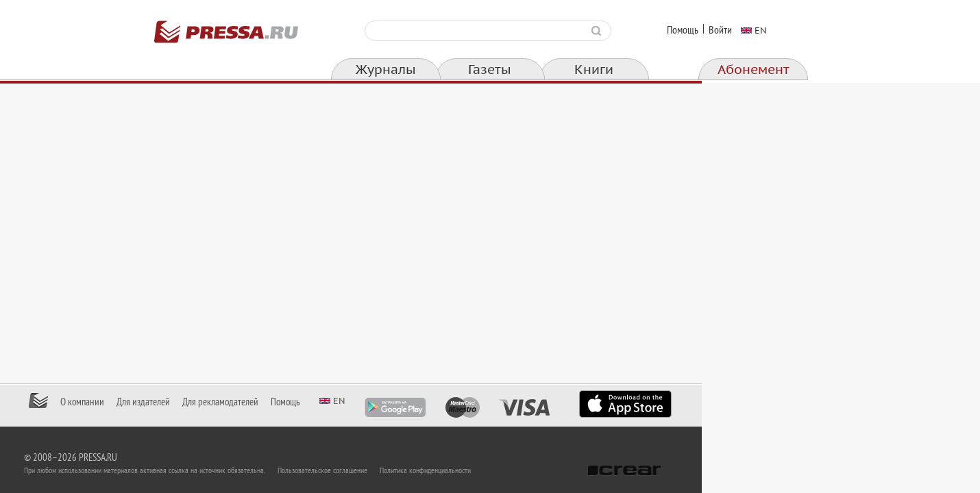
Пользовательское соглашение (462, 470)
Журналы (386, 70)
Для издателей (282, 402)
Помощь (683, 30)
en (761, 30)
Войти (720, 30)
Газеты (490, 70)
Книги (594, 70)
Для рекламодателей (359, 402)
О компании (221, 402)
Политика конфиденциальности (564, 470)
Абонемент (754, 70)
